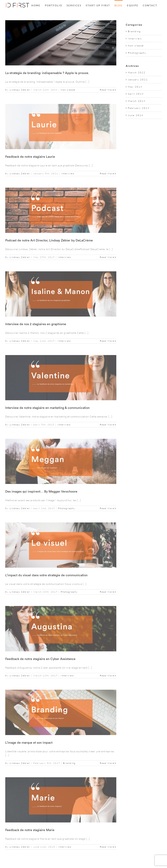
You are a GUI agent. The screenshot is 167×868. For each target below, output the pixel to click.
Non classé (68, 90)
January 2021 (138, 79)
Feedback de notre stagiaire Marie (30, 830)
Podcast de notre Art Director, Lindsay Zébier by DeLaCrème (49, 240)
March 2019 (137, 101)
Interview (68, 173)
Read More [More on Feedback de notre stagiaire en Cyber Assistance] (107, 676)
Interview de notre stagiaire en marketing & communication (47, 408)
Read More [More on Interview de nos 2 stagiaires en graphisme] (107, 341)
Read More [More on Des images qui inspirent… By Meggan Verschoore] (107, 508)
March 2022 (137, 72)
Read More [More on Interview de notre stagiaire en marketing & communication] (107, 425)
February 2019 (139, 108)
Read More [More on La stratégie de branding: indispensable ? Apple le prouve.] (107, 90)
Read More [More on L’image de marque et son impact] (107, 763)
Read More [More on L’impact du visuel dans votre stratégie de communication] (107, 592)
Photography (67, 508)
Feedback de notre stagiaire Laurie (30, 157)
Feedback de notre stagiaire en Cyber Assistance (40, 659)
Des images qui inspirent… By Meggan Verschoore (41, 492)
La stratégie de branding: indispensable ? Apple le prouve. (47, 73)
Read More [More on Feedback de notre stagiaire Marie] (107, 847)
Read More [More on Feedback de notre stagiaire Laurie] (107, 173)
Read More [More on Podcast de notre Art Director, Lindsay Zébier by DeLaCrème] (107, 257)
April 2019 (136, 94)
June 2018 (136, 115)
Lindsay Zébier (20, 90)
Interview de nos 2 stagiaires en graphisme (36, 324)
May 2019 (135, 87)
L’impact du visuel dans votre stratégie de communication (46, 575)
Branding (69, 763)
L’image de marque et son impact (29, 743)
